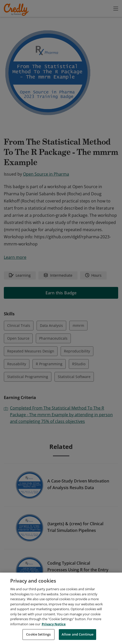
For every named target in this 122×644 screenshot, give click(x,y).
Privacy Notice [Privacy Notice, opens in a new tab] (54, 624)
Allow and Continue (77, 634)
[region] (61, 608)
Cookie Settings (38, 634)
